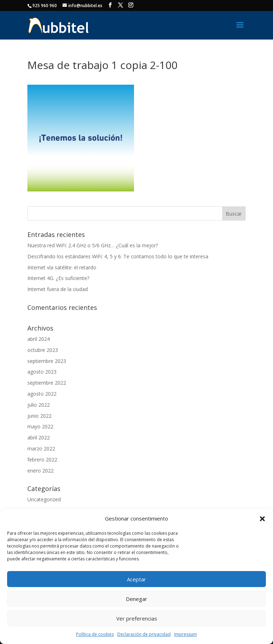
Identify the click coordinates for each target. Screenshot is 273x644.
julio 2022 (39, 405)
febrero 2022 (42, 460)
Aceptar (136, 579)
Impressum (186, 634)
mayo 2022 (40, 426)
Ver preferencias (137, 618)
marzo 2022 (41, 448)
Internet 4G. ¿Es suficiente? (58, 278)
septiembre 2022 (47, 383)
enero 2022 (41, 471)
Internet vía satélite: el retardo (62, 267)
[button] (262, 519)
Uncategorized (44, 499)
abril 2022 (39, 437)
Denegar (136, 599)
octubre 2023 (43, 350)
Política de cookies (95, 634)
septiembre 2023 (47, 361)
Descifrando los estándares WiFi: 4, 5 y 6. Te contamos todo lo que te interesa (118, 256)
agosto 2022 (42, 394)
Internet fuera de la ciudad (58, 289)
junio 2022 (39, 416)
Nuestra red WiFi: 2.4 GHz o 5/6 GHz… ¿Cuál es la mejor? (93, 245)
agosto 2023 (42, 372)
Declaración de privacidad (144, 634)
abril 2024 (39, 339)
